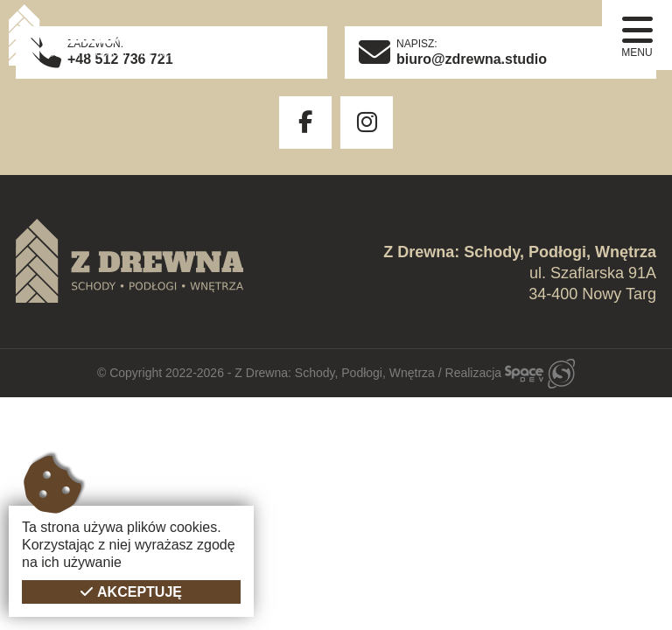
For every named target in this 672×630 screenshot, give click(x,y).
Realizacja (510, 373)
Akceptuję (140, 592)
